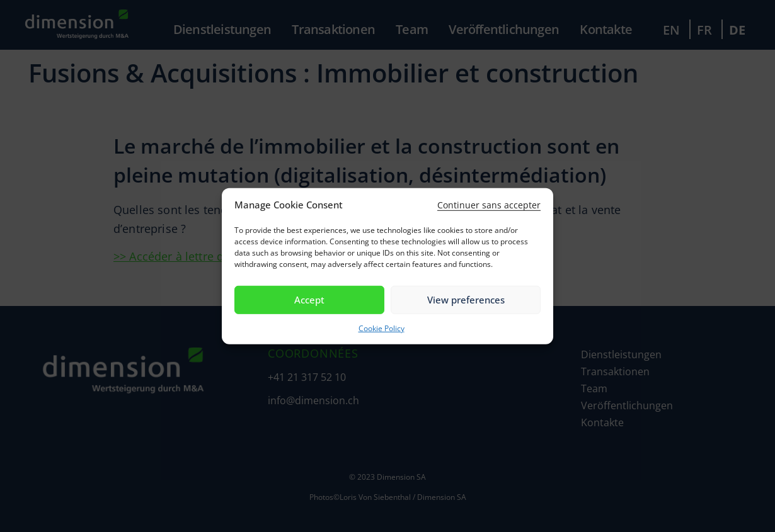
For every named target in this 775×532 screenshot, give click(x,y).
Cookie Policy (382, 328)
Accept (309, 300)
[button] (489, 205)
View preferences (466, 300)
